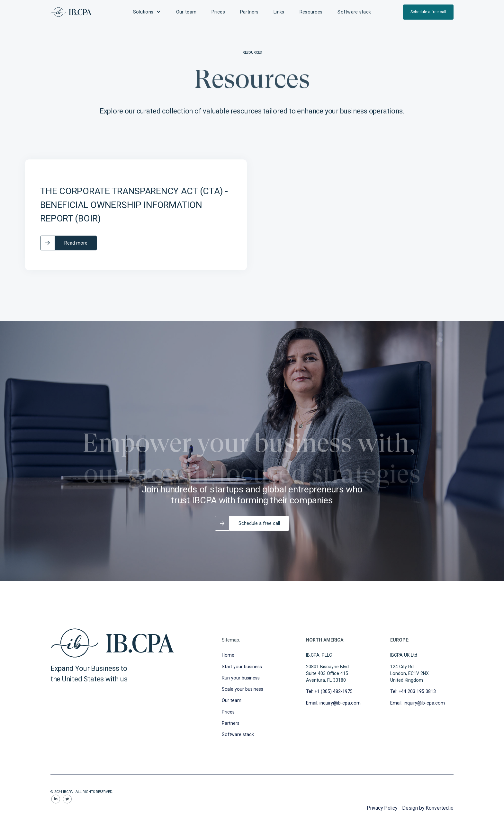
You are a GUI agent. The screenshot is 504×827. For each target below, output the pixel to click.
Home (228, 655)
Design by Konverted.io (428, 808)
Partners (231, 723)
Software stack (238, 734)
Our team (232, 700)
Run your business (241, 678)
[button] (147, 12)
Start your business (242, 667)
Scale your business (243, 689)
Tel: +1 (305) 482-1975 (329, 691)
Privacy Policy (382, 808)
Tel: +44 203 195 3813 (413, 691)
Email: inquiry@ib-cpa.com (333, 703)
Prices (228, 712)
